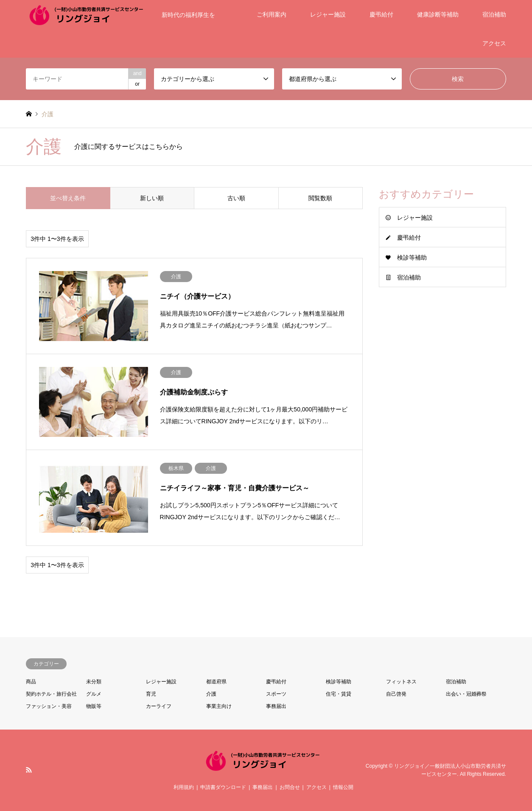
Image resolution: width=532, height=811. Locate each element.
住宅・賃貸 (339, 694)
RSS (29, 770)
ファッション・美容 (49, 706)
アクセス (494, 43)
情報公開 (343, 787)
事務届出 (276, 706)
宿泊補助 (494, 14)
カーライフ (159, 706)
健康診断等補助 (438, 14)
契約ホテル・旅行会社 (51, 694)
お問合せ (290, 787)
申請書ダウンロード (223, 787)
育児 (151, 694)
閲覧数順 (320, 198)
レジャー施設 (328, 14)
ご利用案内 (272, 14)
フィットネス (401, 682)
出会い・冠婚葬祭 (466, 694)
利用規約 (184, 787)
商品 (31, 682)
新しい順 (152, 198)
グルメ (94, 694)
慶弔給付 (381, 14)
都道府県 (216, 682)
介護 (211, 694)
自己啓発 (396, 694)
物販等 (94, 706)
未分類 (94, 682)
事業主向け (219, 706)
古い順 (236, 198)
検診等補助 (412, 257)
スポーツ (276, 694)
